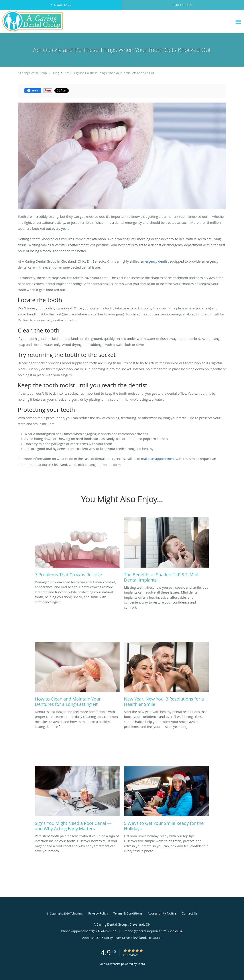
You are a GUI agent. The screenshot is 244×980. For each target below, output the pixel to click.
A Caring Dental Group (33, 73)
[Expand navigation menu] (238, 22)
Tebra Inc (76, 913)
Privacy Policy (98, 913)
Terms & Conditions (128, 913)
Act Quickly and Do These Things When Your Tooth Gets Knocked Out (109, 73)
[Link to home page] (32, 22)
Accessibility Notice (162, 913)
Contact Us (190, 913)
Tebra (141, 964)
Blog (56, 73)
